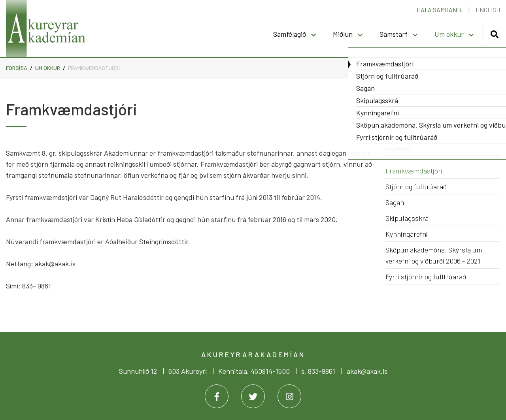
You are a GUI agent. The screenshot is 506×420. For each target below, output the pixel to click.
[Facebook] (217, 396)
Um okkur (48, 68)
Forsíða (17, 68)
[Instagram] (289, 396)
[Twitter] (253, 396)
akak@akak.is (367, 371)
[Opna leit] (494, 33)
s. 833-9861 (318, 371)
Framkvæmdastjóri (94, 68)
